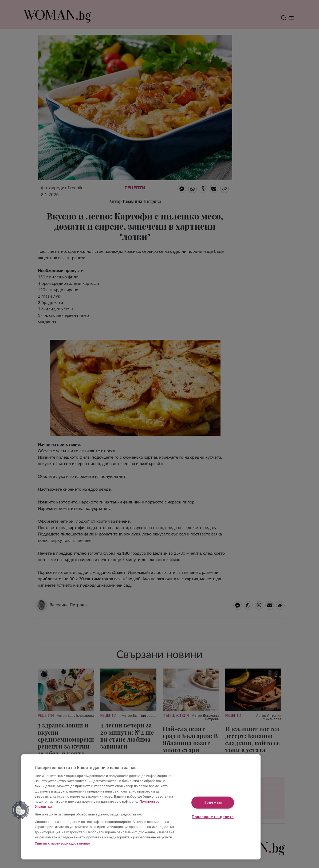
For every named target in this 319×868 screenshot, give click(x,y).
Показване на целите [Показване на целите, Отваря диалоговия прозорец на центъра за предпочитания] (213, 817)
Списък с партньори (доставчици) (63, 843)
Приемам (213, 803)
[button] (21, 810)
